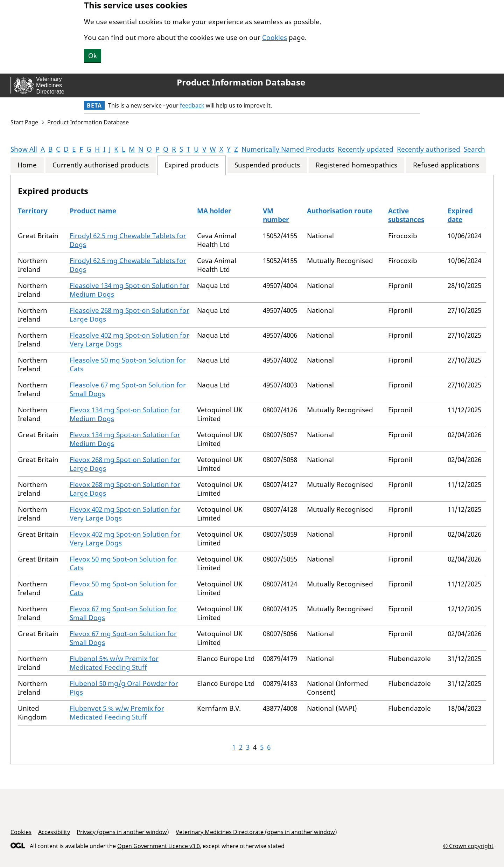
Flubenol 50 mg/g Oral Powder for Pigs (124, 688)
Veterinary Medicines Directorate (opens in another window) (256, 832)
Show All (24, 149)
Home (27, 165)
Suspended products (267, 165)
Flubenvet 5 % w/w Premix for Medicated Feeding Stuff (117, 713)
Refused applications (446, 165)
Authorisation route (340, 211)
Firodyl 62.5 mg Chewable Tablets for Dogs (128, 240)
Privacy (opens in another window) (123, 832)
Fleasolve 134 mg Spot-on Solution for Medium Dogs (129, 290)
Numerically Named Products (288, 149)
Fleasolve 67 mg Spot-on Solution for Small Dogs (128, 389)
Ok (93, 56)
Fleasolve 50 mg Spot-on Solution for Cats (128, 364)
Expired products (192, 165)
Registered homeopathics (356, 165)
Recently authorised (429, 149)
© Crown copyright (468, 846)
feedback (192, 105)
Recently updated (366, 149)
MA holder (214, 211)
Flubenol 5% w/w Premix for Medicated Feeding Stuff (114, 663)
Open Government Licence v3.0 (159, 846)
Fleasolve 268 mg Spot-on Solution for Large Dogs (129, 315)
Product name (93, 211)
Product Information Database (241, 82)
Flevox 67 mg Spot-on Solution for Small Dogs (123, 613)
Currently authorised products (101, 165)
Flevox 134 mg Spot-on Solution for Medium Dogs (125, 414)
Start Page (24, 122)
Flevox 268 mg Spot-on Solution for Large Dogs (125, 464)
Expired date (460, 215)
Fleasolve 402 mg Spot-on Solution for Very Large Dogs (129, 340)
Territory (33, 211)
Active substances (406, 215)
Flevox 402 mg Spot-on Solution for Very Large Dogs (125, 514)
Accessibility (54, 832)
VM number (276, 215)
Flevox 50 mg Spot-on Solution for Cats (123, 563)
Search (474, 149)
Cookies (275, 37)
